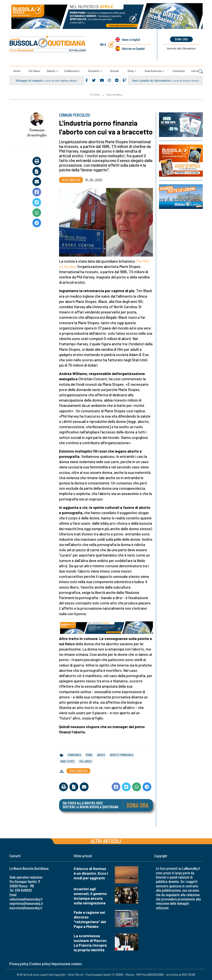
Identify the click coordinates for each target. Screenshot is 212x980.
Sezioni (51, 71)
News (131, 39)
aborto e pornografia (122, 755)
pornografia (74, 755)
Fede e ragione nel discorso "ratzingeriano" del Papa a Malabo (90, 919)
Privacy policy (19, 964)
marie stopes (67, 761)
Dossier (115, 71)
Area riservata (153, 71)
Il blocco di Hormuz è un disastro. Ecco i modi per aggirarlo (91, 873)
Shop (131, 71)
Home (17, 71)
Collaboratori (72, 71)
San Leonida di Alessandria (151, 80)
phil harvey (86, 761)
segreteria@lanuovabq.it (26, 903)
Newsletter (181, 48)
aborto (101, 755)
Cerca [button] (197, 71)
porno (89, 755)
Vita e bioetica (114, 95)
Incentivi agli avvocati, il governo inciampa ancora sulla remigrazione (90, 896)
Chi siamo (34, 71)
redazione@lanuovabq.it (26, 899)
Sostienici (94, 71)
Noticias (133, 48)
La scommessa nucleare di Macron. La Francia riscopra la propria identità (91, 943)
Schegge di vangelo (29, 80)
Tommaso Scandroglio (37, 133)
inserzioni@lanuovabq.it (26, 908)
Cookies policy (40, 964)
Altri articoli (106, 841)
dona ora (181, 39)
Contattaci (179, 71)
